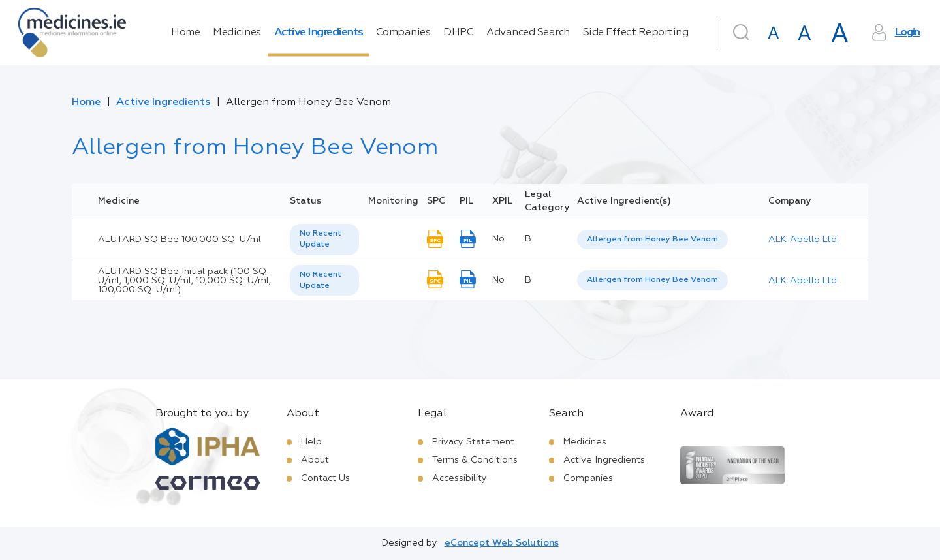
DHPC (458, 33)
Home (185, 33)
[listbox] (324, 240)
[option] (652, 240)
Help (311, 442)
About (315, 460)
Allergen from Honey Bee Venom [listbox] (652, 240)
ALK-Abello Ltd (803, 240)
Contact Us (325, 478)
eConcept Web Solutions (502, 543)
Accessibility (460, 478)
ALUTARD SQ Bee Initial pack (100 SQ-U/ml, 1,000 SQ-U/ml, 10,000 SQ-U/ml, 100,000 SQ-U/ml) (184, 281)
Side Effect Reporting (636, 33)
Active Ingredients (319, 33)
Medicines (237, 33)
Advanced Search (528, 33)
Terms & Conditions (475, 460)
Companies (403, 33)
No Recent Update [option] (321, 239)
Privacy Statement (473, 442)
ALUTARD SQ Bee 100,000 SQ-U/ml (180, 240)
